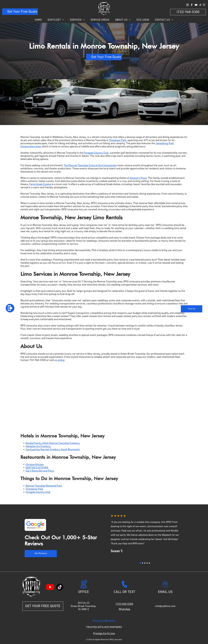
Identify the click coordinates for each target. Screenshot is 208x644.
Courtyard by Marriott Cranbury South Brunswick (53, 450)
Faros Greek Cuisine (40, 184)
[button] (20, 101)
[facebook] (192, 5)
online (61, 360)
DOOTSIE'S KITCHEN (37, 468)
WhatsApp (124, 609)
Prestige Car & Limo (104, 634)
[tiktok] (200, 5)
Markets (111, 621)
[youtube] (196, 5)
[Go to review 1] (140, 563)
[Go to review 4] (147, 563)
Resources (99, 621)
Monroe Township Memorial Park (44, 486)
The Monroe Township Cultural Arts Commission (90, 166)
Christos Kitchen (35, 465)
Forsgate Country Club (96, 153)
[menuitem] (38, 20)
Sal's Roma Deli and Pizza (40, 471)
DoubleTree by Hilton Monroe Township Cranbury (53, 443)
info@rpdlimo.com (165, 606)
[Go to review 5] (149, 563)
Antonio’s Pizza (138, 178)
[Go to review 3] (145, 563)
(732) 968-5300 (124, 604)
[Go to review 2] (142, 563)
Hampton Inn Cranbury (38, 446)
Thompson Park (118, 140)
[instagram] (187, 5)
